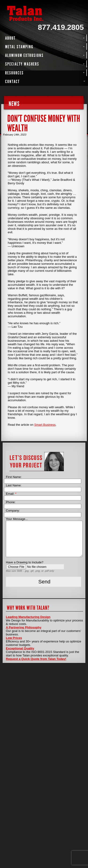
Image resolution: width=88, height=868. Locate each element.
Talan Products (44, 13)
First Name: (14, 477)
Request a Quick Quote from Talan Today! (36, 659)
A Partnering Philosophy (24, 627)
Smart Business (45, 425)
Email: (11, 494)
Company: (13, 511)
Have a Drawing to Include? (25, 562)
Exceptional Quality (20, 648)
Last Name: (14, 485)
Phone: (11, 502)
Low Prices (14, 638)
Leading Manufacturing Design (28, 617)
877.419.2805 (61, 27)
